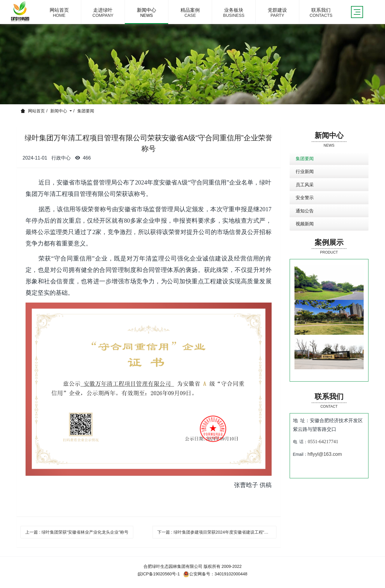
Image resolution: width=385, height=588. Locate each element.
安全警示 (305, 198)
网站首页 (36, 111)
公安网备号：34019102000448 (215, 574)
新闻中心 (59, 111)
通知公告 (305, 211)
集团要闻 (86, 111)
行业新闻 (305, 171)
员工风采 (305, 185)
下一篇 (217, 532)
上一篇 (77, 532)
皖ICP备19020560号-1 (159, 574)
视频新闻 (305, 224)
